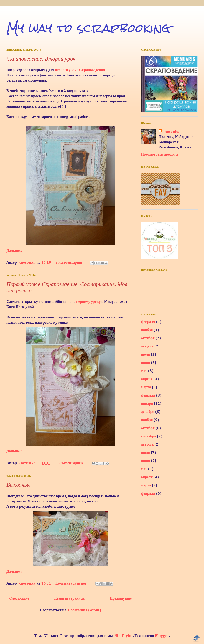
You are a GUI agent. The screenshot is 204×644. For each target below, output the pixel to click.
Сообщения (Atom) (85, 610)
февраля (148, 322)
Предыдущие (121, 598)
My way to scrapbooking (88, 28)
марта (146, 387)
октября (148, 338)
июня (145, 363)
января (147, 404)
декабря (148, 412)
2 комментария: (69, 263)
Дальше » (14, 251)
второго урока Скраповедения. (81, 70)
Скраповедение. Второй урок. (42, 59)
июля (145, 355)
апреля (147, 379)
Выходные (19, 485)
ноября (147, 330)
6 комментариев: (70, 463)
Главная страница (69, 598)
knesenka (171, 132)
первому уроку (88, 302)
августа (147, 346)
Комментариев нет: (72, 583)
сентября (149, 436)
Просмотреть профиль (160, 154)
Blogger (162, 636)
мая (144, 371)
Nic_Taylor (124, 636)
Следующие (19, 598)
